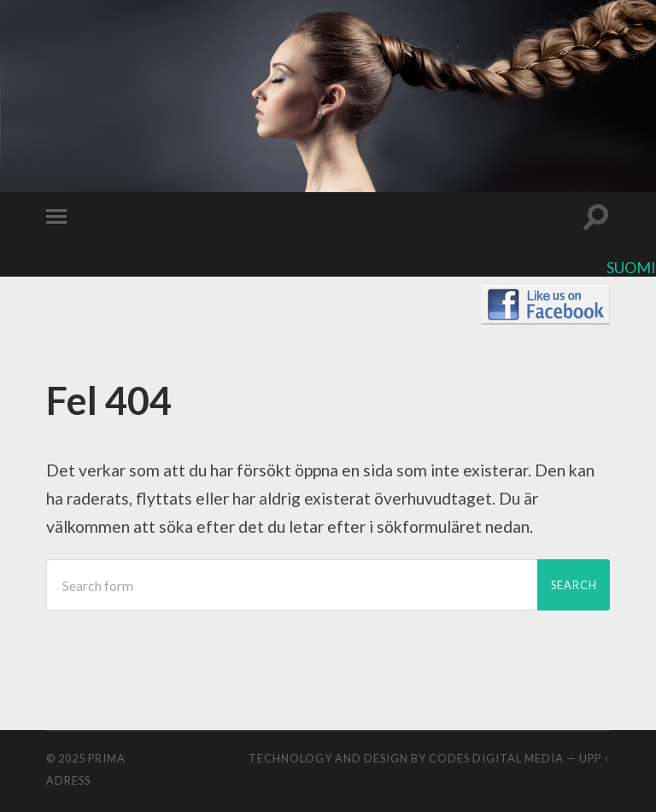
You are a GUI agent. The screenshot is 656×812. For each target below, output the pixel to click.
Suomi (631, 267)
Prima (107, 758)
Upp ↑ (594, 758)
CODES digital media (496, 758)
